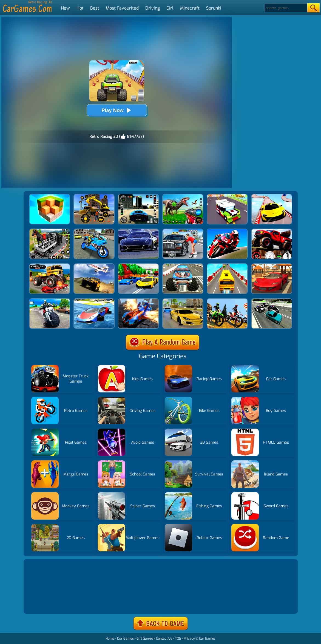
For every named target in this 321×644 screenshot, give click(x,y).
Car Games (207, 639)
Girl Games (145, 639)
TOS (178, 639)
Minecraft (190, 8)
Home (110, 639)
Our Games (125, 639)
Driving (153, 8)
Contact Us (164, 639)
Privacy (189, 639)
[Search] (286, 8)
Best (95, 8)
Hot (80, 8)
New (65, 8)
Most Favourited (122, 8)
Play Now (117, 110)
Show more (43, 603)
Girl (170, 8)
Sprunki (214, 8)
